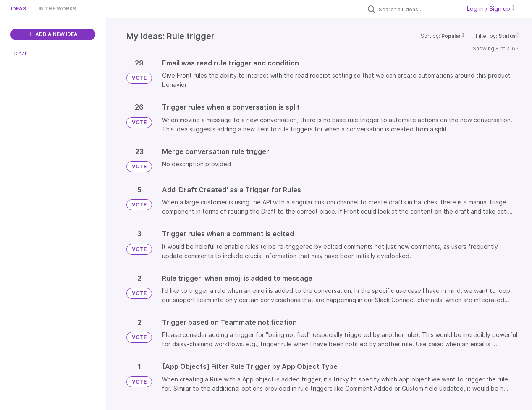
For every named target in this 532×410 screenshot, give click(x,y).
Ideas (18, 9)
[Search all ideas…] (418, 9)
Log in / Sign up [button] (490, 9)
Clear (20, 54)
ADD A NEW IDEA (53, 34)
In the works (57, 9)
